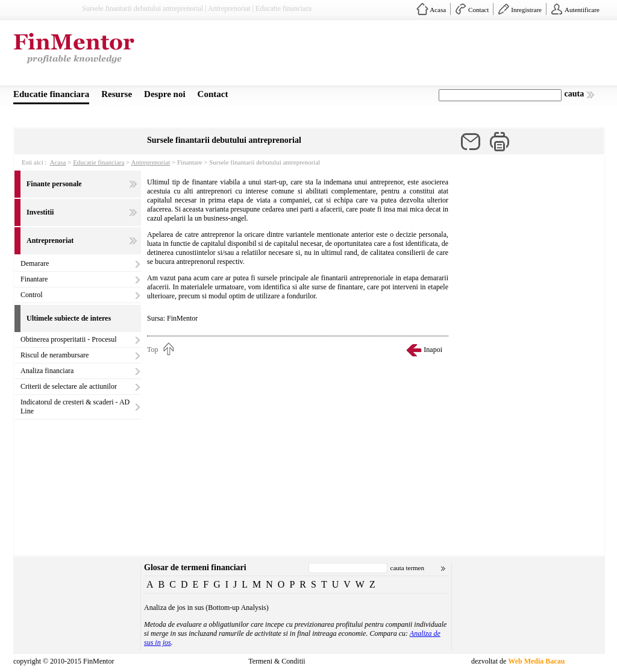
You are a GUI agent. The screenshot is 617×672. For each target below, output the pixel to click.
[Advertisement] (384, 56)
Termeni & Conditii (277, 661)
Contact (478, 10)
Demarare (35, 263)
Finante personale (54, 184)
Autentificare (582, 10)
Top (153, 350)
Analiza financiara (47, 371)
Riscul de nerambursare (55, 355)
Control (32, 295)
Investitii (40, 212)
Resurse (117, 94)
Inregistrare (526, 10)
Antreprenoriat (150, 162)
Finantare (34, 279)
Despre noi (164, 94)
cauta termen (408, 568)
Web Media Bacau (536, 661)
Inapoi (433, 350)
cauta (575, 94)
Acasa (438, 10)
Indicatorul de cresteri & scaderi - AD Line (75, 407)
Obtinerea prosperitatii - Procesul (69, 339)
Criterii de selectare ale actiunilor (69, 386)
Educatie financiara (51, 94)
